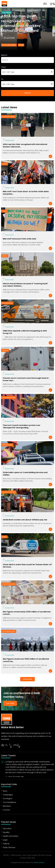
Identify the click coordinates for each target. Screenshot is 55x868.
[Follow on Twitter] (7, 745)
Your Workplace (9, 802)
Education (7, 829)
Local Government (9, 398)
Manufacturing (7, 303)
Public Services (9, 847)
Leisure (5, 256)
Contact (6, 810)
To (2, 79)
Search (4, 55)
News (5, 791)
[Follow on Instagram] (19, 746)
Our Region (8, 799)
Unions (5, 164)
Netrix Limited (39, 862)
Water (4, 537)
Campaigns (8, 795)
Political (6, 844)
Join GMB (10, 703)
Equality (6, 832)
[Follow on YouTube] (11, 746)
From (3, 67)
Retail (21, 45)
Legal (5, 840)
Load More (27, 679)
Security (5, 350)
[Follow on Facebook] (3, 745)
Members (7, 806)
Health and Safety (9, 45)
